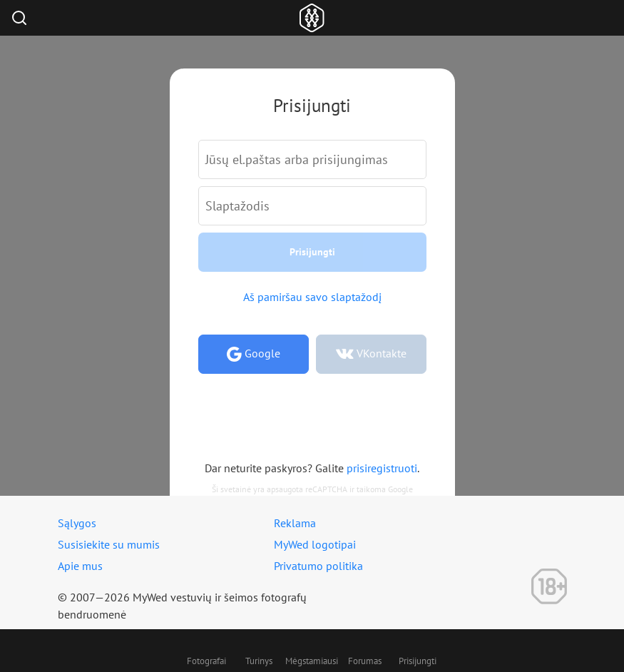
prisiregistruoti (382, 468)
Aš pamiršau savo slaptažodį (312, 297)
